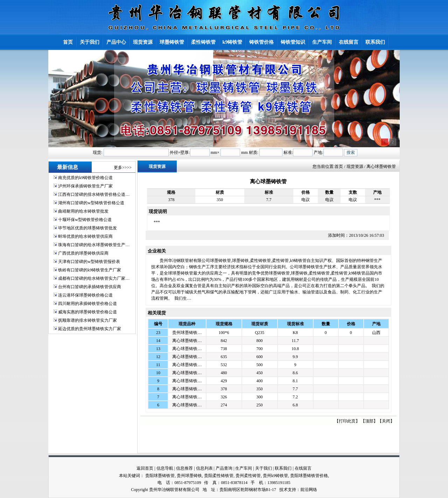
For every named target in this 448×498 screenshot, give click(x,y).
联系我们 (283, 468)
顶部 (369, 421)
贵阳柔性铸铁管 (219, 476)
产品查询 (224, 468)
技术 (283, 490)
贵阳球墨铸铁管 (160, 476)
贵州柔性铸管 (248, 476)
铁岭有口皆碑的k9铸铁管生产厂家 (90, 270)
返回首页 (145, 468)
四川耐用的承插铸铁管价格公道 (87, 304)
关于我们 (264, 468)
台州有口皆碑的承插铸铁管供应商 (90, 287)
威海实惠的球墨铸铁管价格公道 (87, 312)
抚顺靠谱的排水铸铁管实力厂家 (87, 320)
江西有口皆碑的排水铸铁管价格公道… (94, 194)
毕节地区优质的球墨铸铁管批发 (87, 228)
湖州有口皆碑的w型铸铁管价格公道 (91, 203)
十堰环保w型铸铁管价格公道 (85, 220)
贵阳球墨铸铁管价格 (309, 476)
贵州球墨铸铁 (189, 476)
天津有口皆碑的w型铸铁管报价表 (89, 262)
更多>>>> (123, 168)
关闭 (386, 421)
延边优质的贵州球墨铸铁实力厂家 (90, 329)
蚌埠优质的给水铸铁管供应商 (85, 236)
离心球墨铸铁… (187, 341)
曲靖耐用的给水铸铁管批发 (83, 211)
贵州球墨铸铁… (187, 333)
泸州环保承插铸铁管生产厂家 (85, 186)
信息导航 (165, 468)
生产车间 (244, 468)
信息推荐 (184, 468)
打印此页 (347, 421)
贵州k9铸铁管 (275, 476)
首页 (339, 166)
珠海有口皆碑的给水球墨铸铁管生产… (94, 245)
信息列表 (204, 468)
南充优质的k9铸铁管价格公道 (85, 178)
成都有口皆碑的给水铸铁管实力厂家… (94, 278)
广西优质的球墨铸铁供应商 (83, 253)
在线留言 (303, 468)
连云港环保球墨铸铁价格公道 (85, 295)
